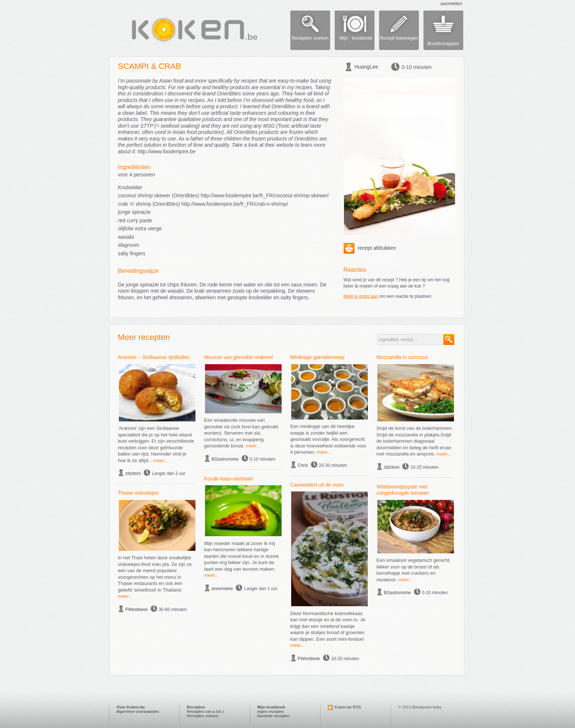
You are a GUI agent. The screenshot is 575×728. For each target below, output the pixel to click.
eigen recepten (271, 711)
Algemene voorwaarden (138, 711)
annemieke (222, 589)
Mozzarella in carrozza (402, 357)
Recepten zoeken (203, 716)
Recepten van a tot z (206, 711)
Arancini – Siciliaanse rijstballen (154, 357)
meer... (161, 460)
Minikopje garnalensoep (318, 357)
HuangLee (367, 67)
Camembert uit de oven (317, 485)
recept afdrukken (370, 248)
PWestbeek (137, 610)
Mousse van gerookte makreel (239, 357)
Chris (303, 465)
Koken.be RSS (348, 707)
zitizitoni (133, 473)
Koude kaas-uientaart (229, 479)
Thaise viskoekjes (138, 493)
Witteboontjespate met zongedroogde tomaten (403, 490)
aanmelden (451, 4)
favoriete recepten (274, 716)
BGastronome (225, 459)
